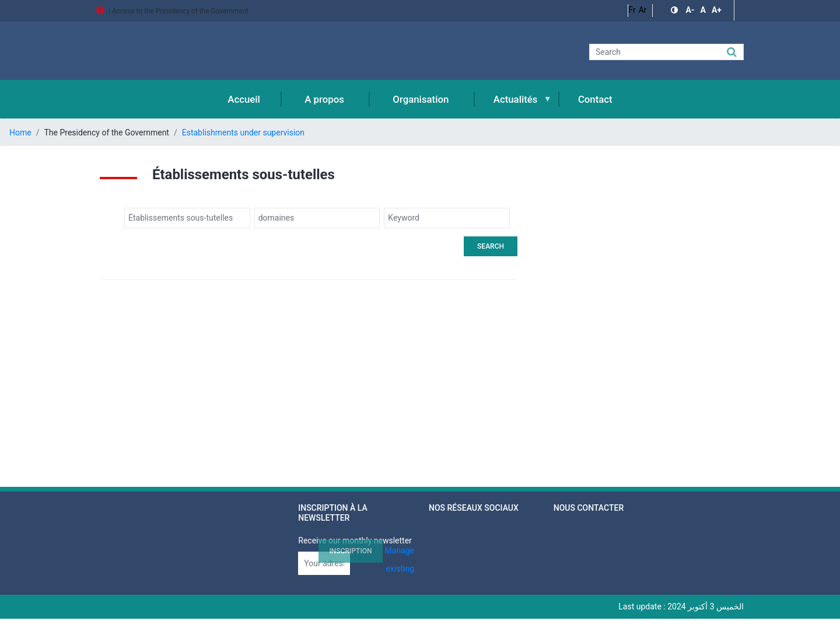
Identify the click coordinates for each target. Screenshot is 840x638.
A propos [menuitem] (324, 99)
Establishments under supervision (243, 133)
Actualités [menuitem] (514, 106)
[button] (675, 10)
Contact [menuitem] (595, 99)
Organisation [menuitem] (421, 99)
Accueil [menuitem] (244, 99)
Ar (643, 10)
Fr (632, 10)
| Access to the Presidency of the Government (172, 11)
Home (20, 133)
